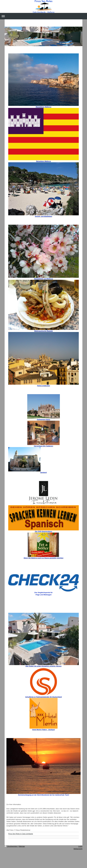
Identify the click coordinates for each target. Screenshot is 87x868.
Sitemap (22, 846)
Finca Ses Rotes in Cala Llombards (21, 834)
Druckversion (11, 846)
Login (80, 846)
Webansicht (78, 849)
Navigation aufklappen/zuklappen (43, 16)
